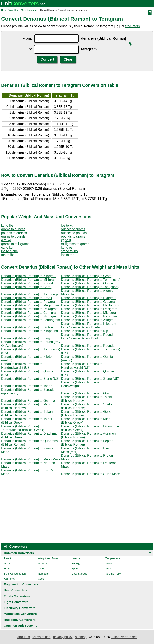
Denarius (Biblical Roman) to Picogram (89, 316)
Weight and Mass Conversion (24, 10)
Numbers (43, 574)
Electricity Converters (20, 608)
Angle (109, 569)
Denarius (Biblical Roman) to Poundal (88, 346)
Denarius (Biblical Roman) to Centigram (30, 313)
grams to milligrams (15, 244)
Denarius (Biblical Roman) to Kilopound (30, 331)
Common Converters (19, 553)
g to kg (6, 240)
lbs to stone (10, 251)
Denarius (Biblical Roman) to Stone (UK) (90, 379)
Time (41, 569)
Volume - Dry (113, 574)
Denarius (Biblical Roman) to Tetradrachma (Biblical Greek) (23, 428)
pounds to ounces (14, 233)
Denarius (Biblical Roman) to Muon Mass (31, 459)
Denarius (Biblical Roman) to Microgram (90, 313)
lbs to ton (68, 255)
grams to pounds (13, 236)
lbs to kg (67, 225)
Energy (76, 563)
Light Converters (16, 602)
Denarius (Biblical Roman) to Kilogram (29, 276)
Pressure (43, 563)
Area (7, 563)
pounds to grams (73, 236)
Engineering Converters (21, 584)
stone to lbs (69, 251)
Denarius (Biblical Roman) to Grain (86, 393)
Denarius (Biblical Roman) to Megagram (30, 305)
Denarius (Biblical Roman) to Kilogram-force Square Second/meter (89, 325)
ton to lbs (8, 255)
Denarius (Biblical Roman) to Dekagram (30, 309)
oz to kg (7, 247)
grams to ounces (13, 229)
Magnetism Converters (20, 614)
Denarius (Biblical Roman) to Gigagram (89, 302)
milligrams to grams (75, 244)
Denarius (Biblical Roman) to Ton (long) (30, 294)
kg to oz (67, 247)
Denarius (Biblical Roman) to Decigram (89, 309)
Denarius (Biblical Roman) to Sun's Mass (90, 474)
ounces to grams (73, 229)
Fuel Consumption (15, 574)
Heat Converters (16, 590)
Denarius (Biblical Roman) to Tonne (27, 386)
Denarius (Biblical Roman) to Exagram (89, 298)
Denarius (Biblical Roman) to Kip (85, 331)
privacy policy (63, 637)
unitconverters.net (124, 637)
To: (29, 49)
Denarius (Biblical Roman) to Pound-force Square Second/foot (87, 336)
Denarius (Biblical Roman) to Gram (86, 276)
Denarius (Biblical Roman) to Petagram (29, 302)
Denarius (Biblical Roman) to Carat (26, 287)
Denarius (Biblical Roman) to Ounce (87, 283)
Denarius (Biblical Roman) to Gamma (28, 401)
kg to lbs (7, 225)
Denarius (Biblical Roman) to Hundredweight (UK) (82, 366)
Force (8, 569)
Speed (75, 569)
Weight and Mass (48, 558)
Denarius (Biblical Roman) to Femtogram (31, 320)
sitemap (81, 637)
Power (109, 563)
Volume (76, 558)
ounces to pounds (74, 233)
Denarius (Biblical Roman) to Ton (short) (90, 287)
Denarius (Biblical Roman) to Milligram (29, 280)
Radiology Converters (20, 620)
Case (41, 579)
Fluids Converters (17, 596)
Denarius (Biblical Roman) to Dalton (27, 327)
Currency (10, 579)
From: (27, 38)
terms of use (41, 637)
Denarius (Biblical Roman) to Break (27, 298)
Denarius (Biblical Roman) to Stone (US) (30, 379)
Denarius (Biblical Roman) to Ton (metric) (91, 280)
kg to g (66, 240)
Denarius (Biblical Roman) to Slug (26, 338)
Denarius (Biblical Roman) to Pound (27, 283)
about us (24, 637)
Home (4, 10)
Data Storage (79, 574)
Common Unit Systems (20, 626)
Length (8, 558)
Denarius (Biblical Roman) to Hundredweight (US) (22, 366)
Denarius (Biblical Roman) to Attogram (89, 320)
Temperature (113, 558)
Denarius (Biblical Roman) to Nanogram (30, 316)
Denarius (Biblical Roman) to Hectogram (90, 305)
